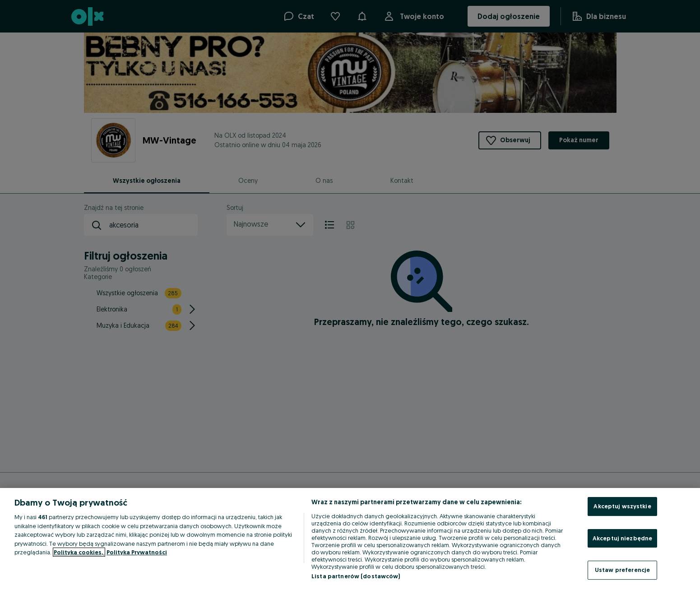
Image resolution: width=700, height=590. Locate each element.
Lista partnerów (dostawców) (356, 576)
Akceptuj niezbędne (622, 538)
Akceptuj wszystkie (622, 506)
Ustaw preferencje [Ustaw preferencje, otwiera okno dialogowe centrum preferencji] (622, 570)
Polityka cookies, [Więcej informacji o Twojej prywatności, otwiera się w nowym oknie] (79, 552)
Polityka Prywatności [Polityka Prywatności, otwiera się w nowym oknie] (137, 552)
